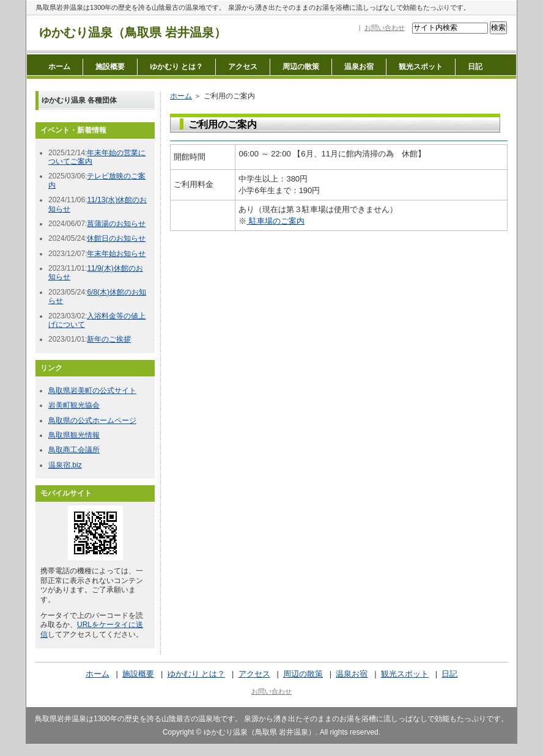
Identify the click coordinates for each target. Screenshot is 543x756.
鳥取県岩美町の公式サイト (92, 391)
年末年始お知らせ (116, 254)
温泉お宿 (359, 67)
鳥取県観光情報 (74, 435)
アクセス (243, 67)
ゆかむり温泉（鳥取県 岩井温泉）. (261, 732)
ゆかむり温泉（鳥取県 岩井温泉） (133, 32)
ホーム (59, 67)
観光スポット (421, 67)
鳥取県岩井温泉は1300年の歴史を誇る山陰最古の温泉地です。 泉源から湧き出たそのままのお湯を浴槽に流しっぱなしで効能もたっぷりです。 (253, 7)
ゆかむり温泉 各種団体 (79, 100)
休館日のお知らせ (116, 238)
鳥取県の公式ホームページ (92, 420)
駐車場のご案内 (275, 221)
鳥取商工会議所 (74, 450)
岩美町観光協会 (74, 405)
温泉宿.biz (65, 465)
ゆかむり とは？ (176, 67)
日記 (475, 67)
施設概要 (110, 67)
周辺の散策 (301, 67)
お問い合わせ (385, 28)
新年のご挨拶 (109, 339)
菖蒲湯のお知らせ (116, 224)
